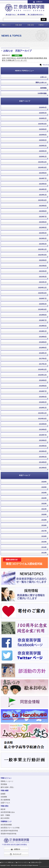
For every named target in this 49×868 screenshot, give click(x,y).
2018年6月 (43, 348)
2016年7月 (43, 391)
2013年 (44, 553)
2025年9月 (43, 129)
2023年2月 (43, 244)
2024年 (44, 493)
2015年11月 (42, 413)
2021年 (44, 509)
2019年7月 (43, 320)
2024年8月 (43, 173)
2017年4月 (43, 359)
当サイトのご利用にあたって (9, 862)
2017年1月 (43, 364)
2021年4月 (43, 271)
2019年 (44, 520)
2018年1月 (43, 353)
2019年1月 (43, 331)
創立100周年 (5, 818)
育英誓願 (4, 784)
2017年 (44, 531)
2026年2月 (43, 118)
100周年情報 (42, 93)
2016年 (44, 536)
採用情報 (43, 88)
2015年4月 (43, 451)
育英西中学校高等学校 (8, 834)
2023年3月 (43, 238)
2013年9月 (43, 468)
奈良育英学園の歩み (8, 812)
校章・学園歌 (5, 815)
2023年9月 (43, 206)
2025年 (44, 487)
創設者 (3, 809)
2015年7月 (43, 435)
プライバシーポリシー (23, 862)
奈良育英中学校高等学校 (9, 831)
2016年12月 (42, 369)
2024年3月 (43, 189)
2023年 (44, 498)
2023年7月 (43, 217)
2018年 (44, 525)
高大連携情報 (5, 800)
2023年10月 (42, 200)
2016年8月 (43, 386)
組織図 (3, 794)
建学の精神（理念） (8, 787)
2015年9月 (43, 424)
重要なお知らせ (41, 83)
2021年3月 (43, 277)
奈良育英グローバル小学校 (10, 828)
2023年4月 (43, 233)
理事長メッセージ (7, 781)
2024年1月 (43, 195)
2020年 (44, 515)
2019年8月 (43, 315)
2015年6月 (43, 440)
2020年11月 (42, 288)
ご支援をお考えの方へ (36, 862)
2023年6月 (43, 222)
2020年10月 (42, 293)
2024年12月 (42, 162)
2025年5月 (43, 140)
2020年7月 (43, 299)
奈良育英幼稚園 (6, 825)
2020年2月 (43, 304)
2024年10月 (42, 168)
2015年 (44, 542)
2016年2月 (43, 402)
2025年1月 (43, 157)
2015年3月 (43, 457)
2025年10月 (42, 124)
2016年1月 (43, 408)
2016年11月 (42, 375)
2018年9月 (43, 337)
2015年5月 (43, 446)
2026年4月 (43, 107)
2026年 (44, 482)
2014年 (44, 547)
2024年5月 (43, 184)
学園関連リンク (43, 25)
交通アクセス (5, 803)
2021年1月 (43, 282)
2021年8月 (43, 266)
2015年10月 (42, 419)
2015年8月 (43, 430)
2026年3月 (43, 113)
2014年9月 (43, 462)
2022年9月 (43, 260)
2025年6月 (43, 135)
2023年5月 (43, 228)
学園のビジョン (6, 25)
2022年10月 (42, 255)
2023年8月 (43, 211)
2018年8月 (43, 342)
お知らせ (43, 77)
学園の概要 (18, 25)
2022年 (44, 504)
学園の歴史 (31, 25)
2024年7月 (43, 178)
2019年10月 (42, 309)
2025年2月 (43, 151)
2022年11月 (42, 249)
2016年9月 (43, 380)
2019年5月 (43, 326)
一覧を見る (45, 65)
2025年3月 (43, 146)
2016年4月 (43, 397)
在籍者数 (4, 797)
